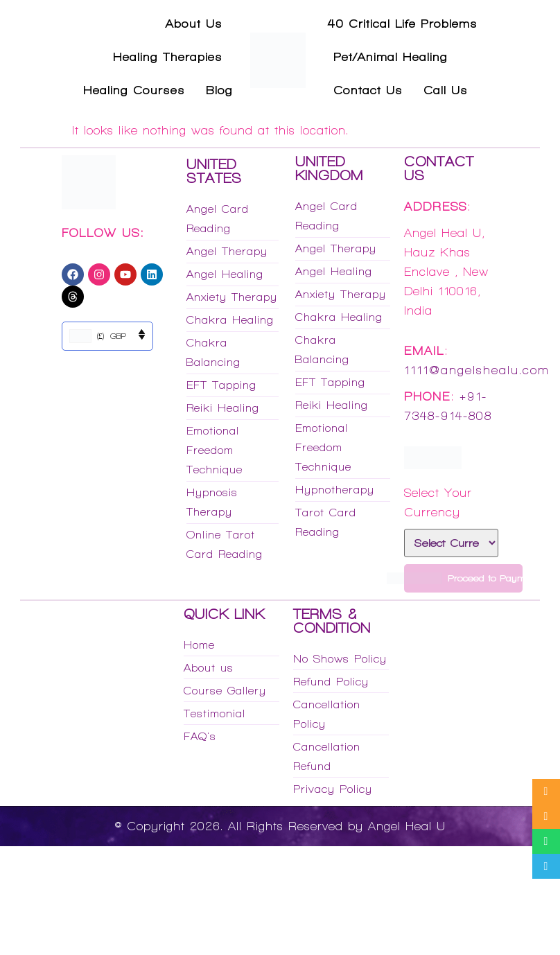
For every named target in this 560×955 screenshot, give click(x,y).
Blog (219, 90)
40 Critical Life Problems (403, 24)
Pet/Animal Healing (391, 57)
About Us (194, 24)
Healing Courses (134, 90)
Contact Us (368, 90)
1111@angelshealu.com (477, 370)
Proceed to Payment (463, 578)
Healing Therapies (168, 57)
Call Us (446, 90)
